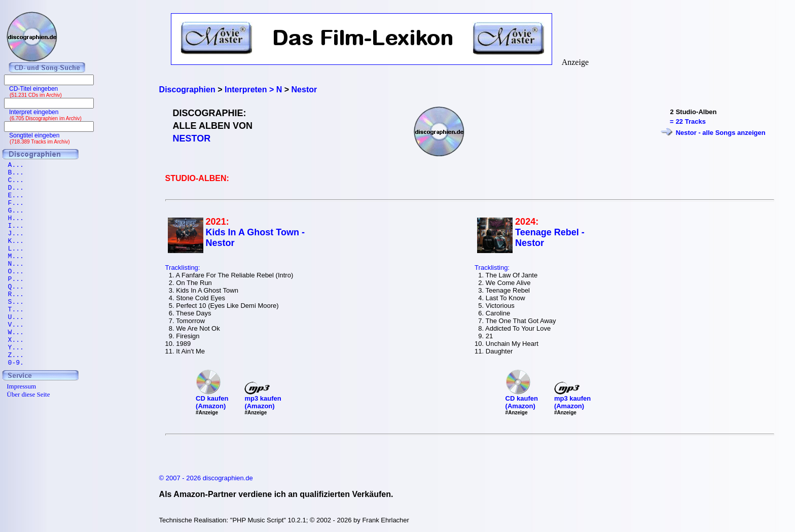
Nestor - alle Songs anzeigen (721, 133)
